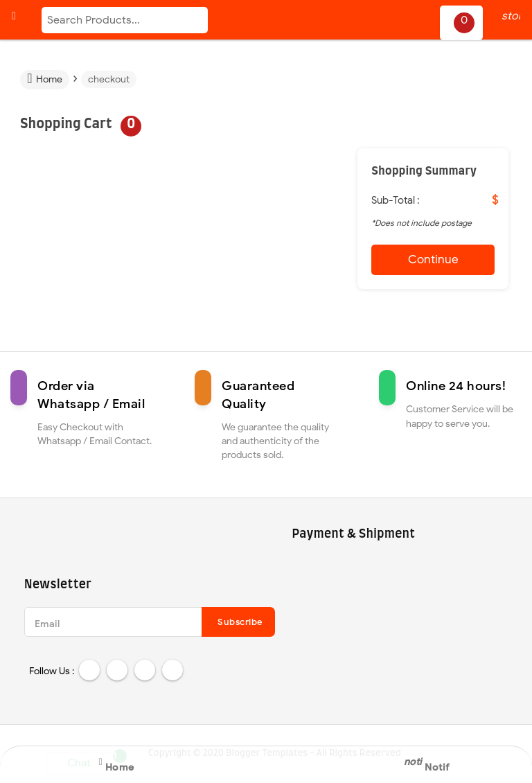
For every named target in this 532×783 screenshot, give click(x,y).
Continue (433, 259)
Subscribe (240, 622)
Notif (435, 763)
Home (44, 79)
